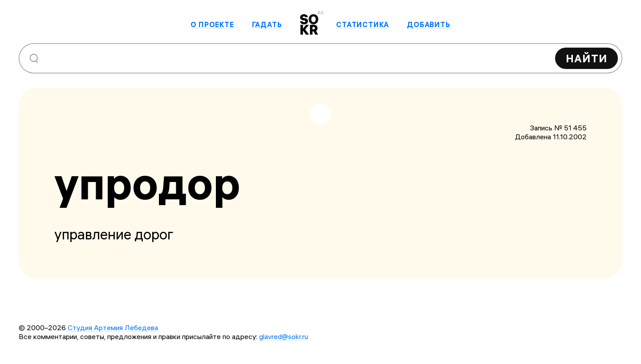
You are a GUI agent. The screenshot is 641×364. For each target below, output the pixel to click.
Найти (586, 58)
